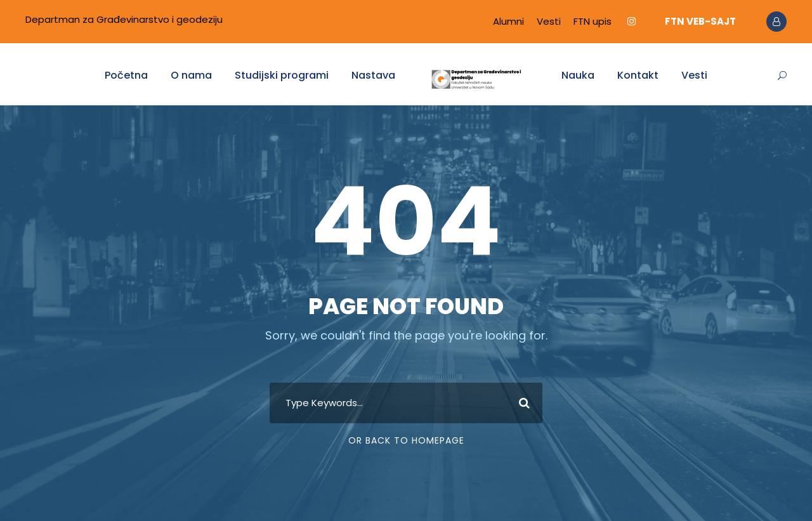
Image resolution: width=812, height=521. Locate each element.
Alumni (508, 21)
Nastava (373, 75)
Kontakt (638, 75)
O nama (191, 75)
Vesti (549, 21)
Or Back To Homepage (406, 440)
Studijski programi (282, 75)
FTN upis (593, 21)
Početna (126, 75)
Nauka (578, 75)
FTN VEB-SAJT (700, 21)
